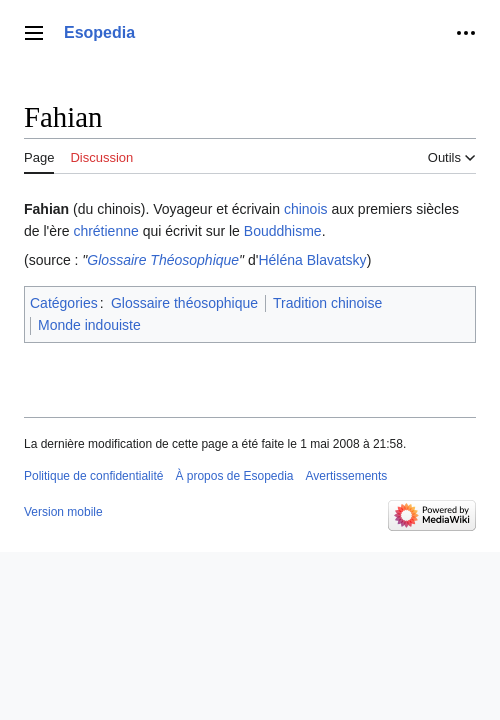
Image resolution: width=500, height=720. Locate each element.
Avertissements (347, 476)
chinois (306, 209)
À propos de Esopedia (234, 476)
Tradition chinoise (327, 303)
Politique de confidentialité (93, 476)
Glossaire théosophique (184, 303)
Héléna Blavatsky (312, 260)
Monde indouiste (89, 325)
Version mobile (63, 512)
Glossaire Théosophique (163, 260)
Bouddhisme (283, 231)
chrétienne (105, 231)
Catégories (64, 303)
